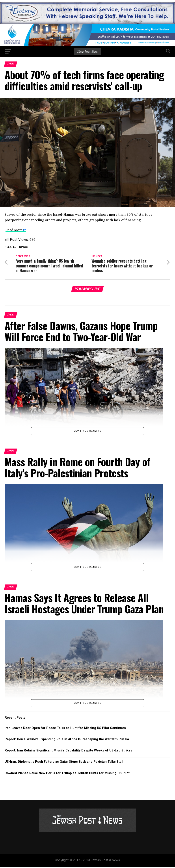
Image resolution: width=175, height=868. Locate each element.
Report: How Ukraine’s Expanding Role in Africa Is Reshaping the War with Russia (67, 740)
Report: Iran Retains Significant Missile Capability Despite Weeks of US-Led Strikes (68, 752)
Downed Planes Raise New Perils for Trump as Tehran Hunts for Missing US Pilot (67, 774)
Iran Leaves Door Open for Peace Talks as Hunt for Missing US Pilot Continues (65, 729)
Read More (14, 230)
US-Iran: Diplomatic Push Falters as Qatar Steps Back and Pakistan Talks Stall (64, 763)
